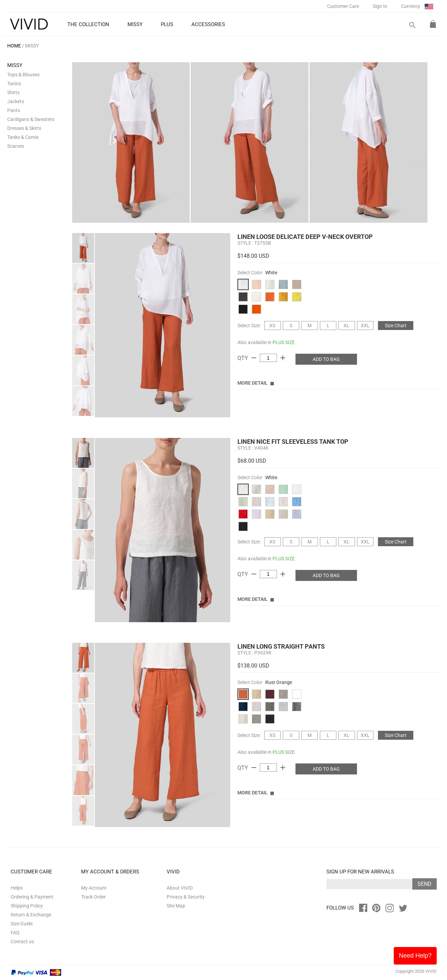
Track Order (93, 897)
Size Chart (396, 326)
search (412, 25)
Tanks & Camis (23, 137)
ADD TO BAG (326, 359)
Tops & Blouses (23, 75)
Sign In (380, 6)
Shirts (13, 92)
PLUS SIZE (284, 342)
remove (254, 358)
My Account (94, 888)
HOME (14, 46)
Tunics (14, 84)
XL (347, 326)
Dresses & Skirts (24, 128)
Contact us (22, 942)
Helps (17, 888)
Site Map (176, 906)
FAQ (15, 933)
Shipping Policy (27, 906)
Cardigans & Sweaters (31, 119)
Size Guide (22, 924)
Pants (14, 110)
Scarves (16, 146)
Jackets (16, 101)
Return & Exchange (31, 915)
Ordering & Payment (32, 897)
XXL (365, 326)
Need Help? (415, 956)
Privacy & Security (186, 897)
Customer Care (343, 6)
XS (272, 326)
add (283, 358)
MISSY (32, 46)
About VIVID (180, 888)
